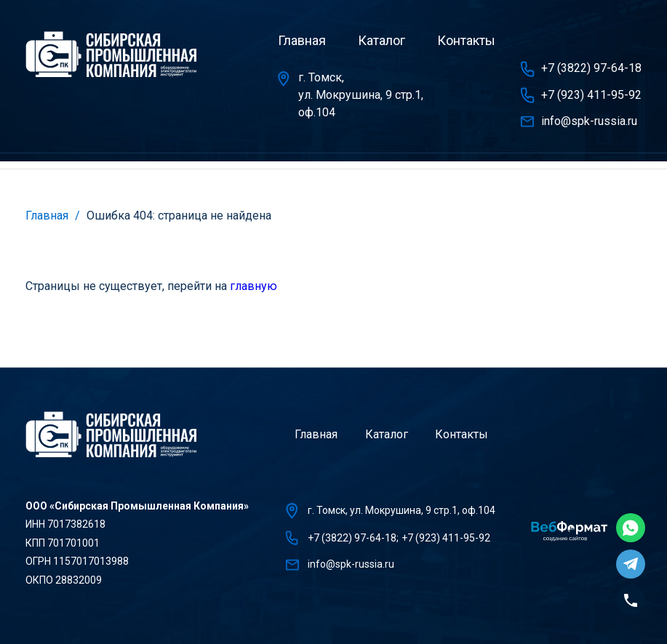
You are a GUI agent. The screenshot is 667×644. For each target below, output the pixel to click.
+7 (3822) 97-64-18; (353, 538)
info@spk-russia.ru (589, 121)
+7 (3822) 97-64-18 (591, 68)
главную (253, 286)
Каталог (382, 40)
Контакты (466, 40)
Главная (302, 40)
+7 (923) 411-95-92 (591, 95)
